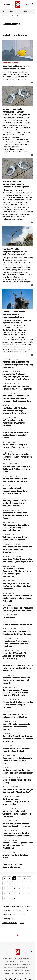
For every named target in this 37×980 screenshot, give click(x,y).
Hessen (13, 914)
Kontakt (7, 973)
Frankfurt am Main (10, 923)
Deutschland (7, 910)
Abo (28, 4)
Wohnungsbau (8, 919)
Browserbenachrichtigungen (21, 973)
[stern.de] (18, 4)
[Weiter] (33, 11)
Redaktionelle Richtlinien (14, 962)
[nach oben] (31, 952)
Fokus (22, 923)
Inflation (18, 910)
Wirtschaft (6, 16)
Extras (11, 11)
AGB (26, 962)
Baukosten (26, 906)
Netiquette (8, 967)
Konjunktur (23, 914)
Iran (19, 11)
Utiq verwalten (25, 964)
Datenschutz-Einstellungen (21, 970)
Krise (26, 910)
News (4, 11)
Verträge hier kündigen (22, 967)
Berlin (5, 914)
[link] (33, 4)
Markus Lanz (27, 11)
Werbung (7, 970)
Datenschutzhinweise (11, 964)
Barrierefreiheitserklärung (21, 959)
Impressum (7, 959)
